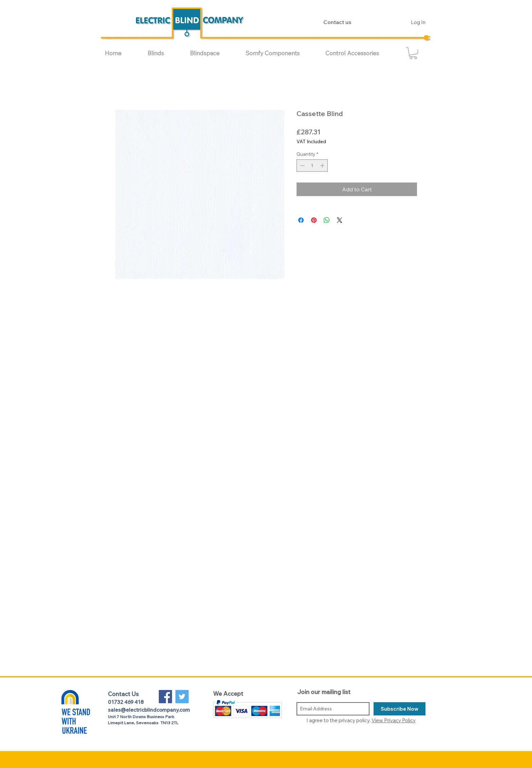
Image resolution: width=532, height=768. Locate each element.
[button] (164, 53)
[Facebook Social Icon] (165, 697)
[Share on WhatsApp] (327, 220)
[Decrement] (302, 166)
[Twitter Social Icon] (182, 697)
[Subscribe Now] (400, 709)
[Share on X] (340, 220)
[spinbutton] (312, 166)
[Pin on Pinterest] (314, 220)
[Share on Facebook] (301, 220)
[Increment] (323, 166)
